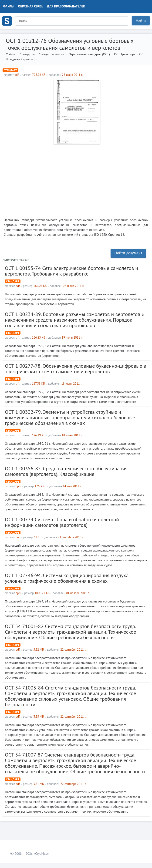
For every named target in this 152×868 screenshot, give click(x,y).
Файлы (9, 6)
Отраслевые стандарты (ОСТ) (89, 54)
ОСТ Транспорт (125, 54)
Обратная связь (31, 6)
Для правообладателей (66, 6)
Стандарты (27, 54)
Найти (141, 20)
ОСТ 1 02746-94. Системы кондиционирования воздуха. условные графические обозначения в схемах (67, 578)
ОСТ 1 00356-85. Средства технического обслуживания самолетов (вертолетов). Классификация (66, 471)
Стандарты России (52, 54)
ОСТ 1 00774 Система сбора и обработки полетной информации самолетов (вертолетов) (62, 522)
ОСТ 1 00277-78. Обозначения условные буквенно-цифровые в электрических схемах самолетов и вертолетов (76, 369)
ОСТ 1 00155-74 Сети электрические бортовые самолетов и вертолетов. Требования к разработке (71, 271)
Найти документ (128, 253)
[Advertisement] (76, 179)
